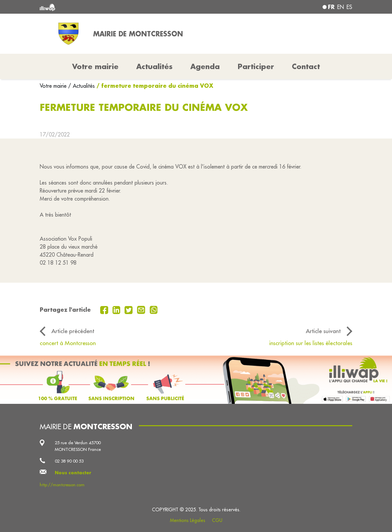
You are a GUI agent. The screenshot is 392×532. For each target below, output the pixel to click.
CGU (217, 520)
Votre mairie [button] (95, 66)
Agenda (205, 66)
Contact (306, 66)
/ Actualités (81, 86)
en (341, 7)
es (349, 7)
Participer (256, 66)
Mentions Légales (188, 520)
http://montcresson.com (62, 485)
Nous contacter (73, 473)
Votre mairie (54, 86)
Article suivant (323, 331)
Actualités (154, 66)
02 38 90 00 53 (69, 461)
